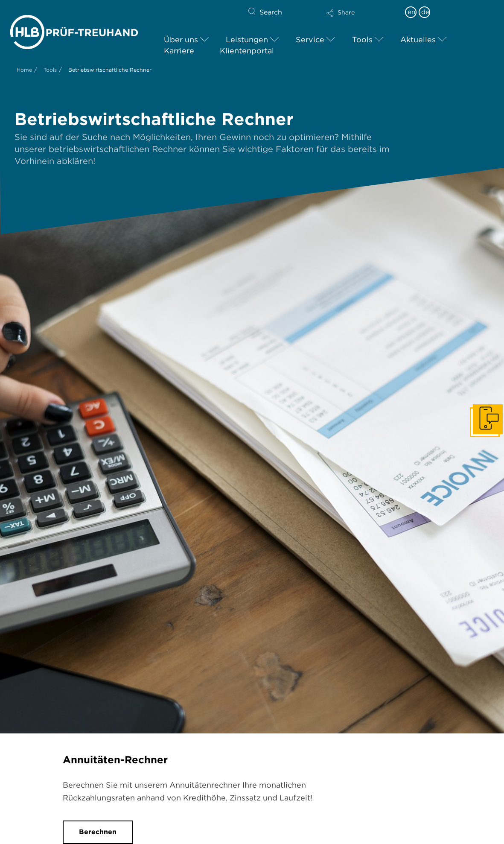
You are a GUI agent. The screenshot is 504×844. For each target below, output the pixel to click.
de (425, 12)
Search (271, 12)
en (411, 12)
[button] (361, 19)
